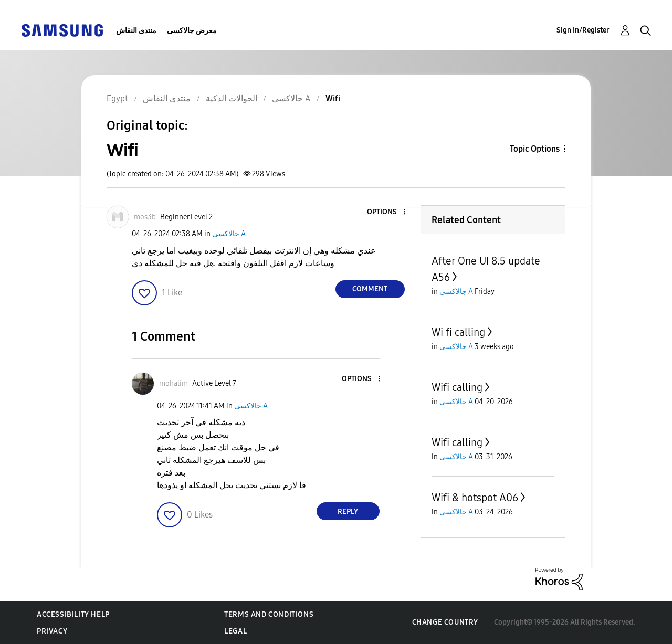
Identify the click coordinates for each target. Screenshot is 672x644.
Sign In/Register (583, 30)
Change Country (445, 622)
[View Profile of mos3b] (145, 217)
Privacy (52, 631)
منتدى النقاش (136, 31)
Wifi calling (457, 387)
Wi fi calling (458, 332)
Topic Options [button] (535, 149)
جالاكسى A (229, 234)
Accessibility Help (73, 614)
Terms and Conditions (269, 614)
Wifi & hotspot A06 (475, 498)
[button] (386, 212)
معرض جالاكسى (192, 31)
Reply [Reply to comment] (348, 511)
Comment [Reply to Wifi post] (370, 289)
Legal (235, 631)
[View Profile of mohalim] (174, 383)
